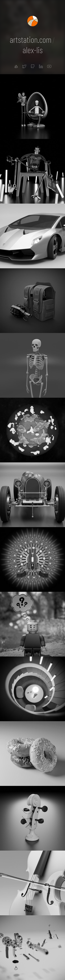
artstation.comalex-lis (32, 45)
